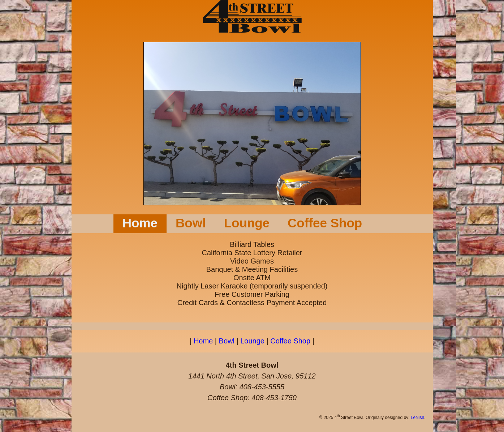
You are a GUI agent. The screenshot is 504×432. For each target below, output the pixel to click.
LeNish (417, 418)
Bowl (191, 223)
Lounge (247, 223)
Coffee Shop (325, 223)
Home (140, 223)
